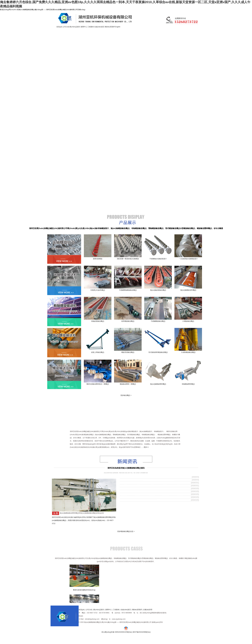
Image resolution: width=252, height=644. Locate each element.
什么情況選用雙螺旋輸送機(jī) (132, 477)
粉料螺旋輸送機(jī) (128, 321)
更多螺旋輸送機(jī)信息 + (126, 531)
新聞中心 (84, 27)
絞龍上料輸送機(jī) (98, 352)
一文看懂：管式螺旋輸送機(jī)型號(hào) (136, 491)
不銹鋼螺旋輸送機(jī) (158, 321)
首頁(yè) (59, 27)
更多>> (146, 447)
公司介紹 (66, 27)
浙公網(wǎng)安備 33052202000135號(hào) (117, 632)
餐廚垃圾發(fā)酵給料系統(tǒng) (85, 590)
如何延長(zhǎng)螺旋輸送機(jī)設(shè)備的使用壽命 (141, 483)
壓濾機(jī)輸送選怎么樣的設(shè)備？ (135, 486)
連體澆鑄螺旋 (98, 259)
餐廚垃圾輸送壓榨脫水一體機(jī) (98, 384)
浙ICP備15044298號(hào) (142, 632)
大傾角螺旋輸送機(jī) (188, 352)
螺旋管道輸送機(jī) (128, 352)
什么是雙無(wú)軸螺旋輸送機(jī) (133, 497)
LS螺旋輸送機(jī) (188, 321)
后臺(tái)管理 (148, 610)
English (118, 27)
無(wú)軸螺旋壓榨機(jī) (158, 384)
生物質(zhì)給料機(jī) (98, 290)
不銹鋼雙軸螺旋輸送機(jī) (128, 290)
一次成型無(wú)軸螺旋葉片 (188, 259)
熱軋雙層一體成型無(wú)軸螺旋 (128, 259)
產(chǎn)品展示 (75, 27)
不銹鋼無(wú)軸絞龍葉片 (158, 259)
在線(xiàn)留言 (99, 27)
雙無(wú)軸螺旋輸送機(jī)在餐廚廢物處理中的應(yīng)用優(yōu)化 (147, 500)
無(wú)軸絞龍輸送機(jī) (158, 290)
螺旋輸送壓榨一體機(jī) (128, 384)
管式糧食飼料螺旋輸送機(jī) (158, 352)
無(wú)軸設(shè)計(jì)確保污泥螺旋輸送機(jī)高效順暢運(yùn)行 (146, 494)
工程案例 (91, 27)
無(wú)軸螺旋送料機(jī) (188, 290)
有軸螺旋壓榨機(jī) (188, 384)
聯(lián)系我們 (110, 27)
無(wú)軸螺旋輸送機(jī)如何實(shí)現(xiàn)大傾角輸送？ (143, 489)
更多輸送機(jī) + (126, 395)
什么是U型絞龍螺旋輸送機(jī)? (132, 480)
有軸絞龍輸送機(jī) (98, 321)
